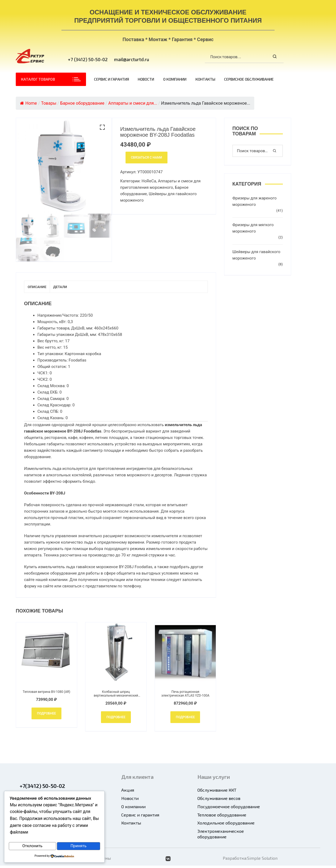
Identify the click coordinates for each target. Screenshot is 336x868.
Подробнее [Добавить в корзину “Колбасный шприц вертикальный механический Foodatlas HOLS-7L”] (116, 720)
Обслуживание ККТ (217, 792)
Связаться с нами (146, 158)
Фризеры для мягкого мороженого (253, 228)
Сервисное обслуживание (249, 79)
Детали (74, 288)
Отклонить (32, 846)
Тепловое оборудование (222, 817)
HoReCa (149, 181)
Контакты (205, 79)
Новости (146, 79)
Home (28, 103)
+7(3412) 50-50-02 (42, 788)
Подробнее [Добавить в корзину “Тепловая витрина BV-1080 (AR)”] (46, 716)
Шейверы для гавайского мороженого (256, 255)
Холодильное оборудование (226, 825)
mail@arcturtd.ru (132, 59)
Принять (79, 846)
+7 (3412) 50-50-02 (88, 59)
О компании (175, 79)
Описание (42, 288)
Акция (128, 792)
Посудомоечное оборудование (229, 809)
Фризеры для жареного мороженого (255, 201)
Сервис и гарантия (112, 79)
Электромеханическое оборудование (221, 836)
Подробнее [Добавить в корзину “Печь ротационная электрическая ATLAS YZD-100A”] (185, 720)
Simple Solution (262, 860)
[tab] (42, 288)
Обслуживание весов (219, 801)
